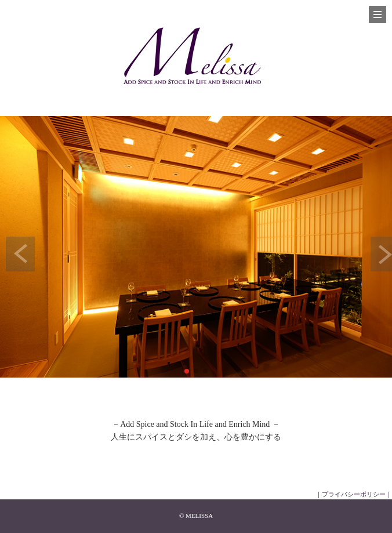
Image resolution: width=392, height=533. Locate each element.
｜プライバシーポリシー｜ (354, 494)
